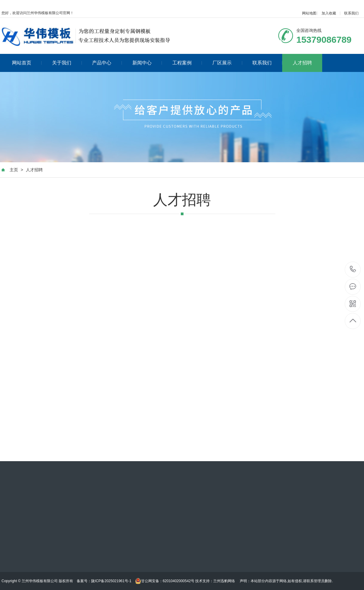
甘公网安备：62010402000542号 (165, 581)
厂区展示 (227, 63)
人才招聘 (302, 63)
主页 (14, 170)
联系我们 (351, 13)
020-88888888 (353, 270)
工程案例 (187, 63)
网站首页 (27, 63)
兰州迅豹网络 (224, 581)
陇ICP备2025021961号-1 (111, 581)
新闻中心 (147, 63)
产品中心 (107, 63)
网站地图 (309, 13)
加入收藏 (329, 13)
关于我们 (67, 63)
